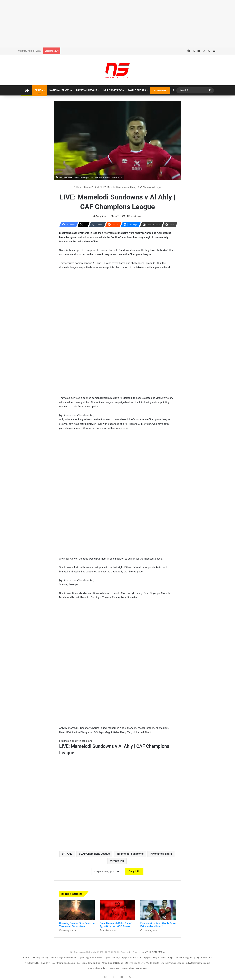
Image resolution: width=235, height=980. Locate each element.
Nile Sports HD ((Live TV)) (38, 963)
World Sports (137, 90)
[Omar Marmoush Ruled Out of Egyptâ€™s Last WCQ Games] (117, 910)
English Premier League (172, 963)
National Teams (60, 90)
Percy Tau (118, 861)
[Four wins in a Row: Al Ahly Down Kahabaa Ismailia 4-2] (158, 910)
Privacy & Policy (41, 958)
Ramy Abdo (101, 216)
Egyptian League (86, 90)
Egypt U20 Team (176, 958)
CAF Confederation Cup (88, 963)
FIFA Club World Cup (98, 968)
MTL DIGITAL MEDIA (155, 952)
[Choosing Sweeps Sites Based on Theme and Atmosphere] (77, 910)
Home (78, 187)
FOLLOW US (160, 90)
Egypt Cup (190, 958)
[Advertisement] (118, 24)
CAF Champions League (95, 854)
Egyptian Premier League (72, 958)
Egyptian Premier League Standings (103, 958)
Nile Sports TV (112, 90)
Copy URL (134, 871)
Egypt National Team (132, 958)
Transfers (115, 968)
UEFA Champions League (198, 963)
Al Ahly (68, 854)
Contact (54, 958)
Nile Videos (141, 968)
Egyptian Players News (155, 958)
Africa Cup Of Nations (112, 963)
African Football (92, 187)
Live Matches (127, 968)
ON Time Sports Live (135, 963)
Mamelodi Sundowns (131, 854)
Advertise (27, 958)
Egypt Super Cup (205, 958)
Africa (39, 90)
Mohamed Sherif (162, 854)
